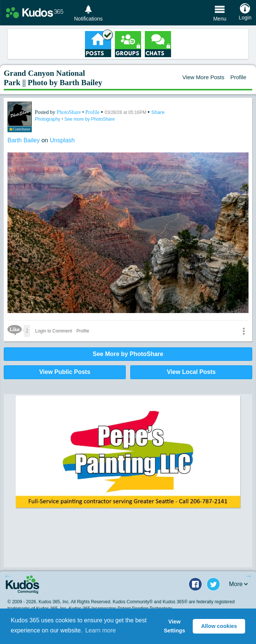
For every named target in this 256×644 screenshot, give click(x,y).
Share (158, 112)
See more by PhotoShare (90, 119)
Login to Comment (54, 331)
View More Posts (203, 77)
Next (249, 576)
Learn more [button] (101, 630)
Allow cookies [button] (219, 626)
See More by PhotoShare (128, 354)
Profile (238, 77)
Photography (48, 119)
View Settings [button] (175, 626)
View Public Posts (65, 372)
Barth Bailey (25, 140)
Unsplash (62, 140)
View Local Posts (191, 372)
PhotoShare (69, 112)
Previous (7, 576)
